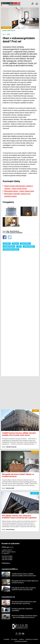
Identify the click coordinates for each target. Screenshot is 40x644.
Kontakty (7, 639)
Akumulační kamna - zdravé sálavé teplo (19, 191)
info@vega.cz (6, 563)
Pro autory (14, 639)
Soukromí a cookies (32, 639)
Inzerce (21, 639)
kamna (15, 244)
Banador (7, 244)
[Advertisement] (20, 313)
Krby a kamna (25, 244)
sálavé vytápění (29, 247)
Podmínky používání (21, 641)
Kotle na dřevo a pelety (11, 249)
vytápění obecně (9, 247)
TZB (19, 247)
